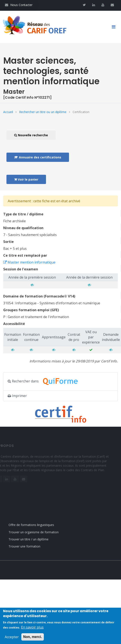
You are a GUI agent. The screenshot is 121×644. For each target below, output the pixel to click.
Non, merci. (33, 637)
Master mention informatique (29, 262)
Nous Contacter (19, 5)
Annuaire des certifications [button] (38, 157)
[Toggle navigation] (115, 27)
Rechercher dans (45, 381)
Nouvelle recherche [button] (31, 135)
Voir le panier (26, 179)
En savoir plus (32, 628)
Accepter (12, 637)
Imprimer (17, 396)
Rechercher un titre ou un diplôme (43, 112)
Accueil (8, 112)
